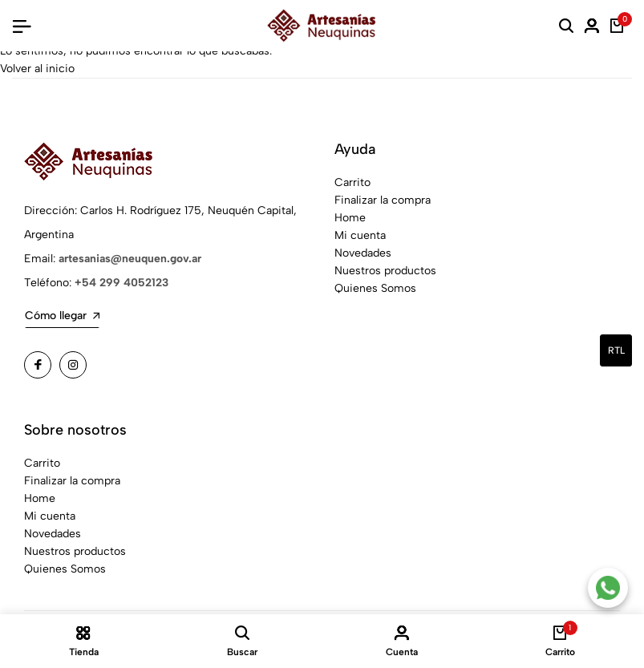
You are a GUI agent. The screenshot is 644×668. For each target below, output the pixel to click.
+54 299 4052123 (122, 283)
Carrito (352, 182)
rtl (616, 350)
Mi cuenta (360, 235)
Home (350, 218)
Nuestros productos (385, 271)
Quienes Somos (375, 288)
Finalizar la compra (383, 200)
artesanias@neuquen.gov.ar (130, 259)
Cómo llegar (62, 316)
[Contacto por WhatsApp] (608, 588)
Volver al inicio (37, 69)
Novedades (363, 253)
